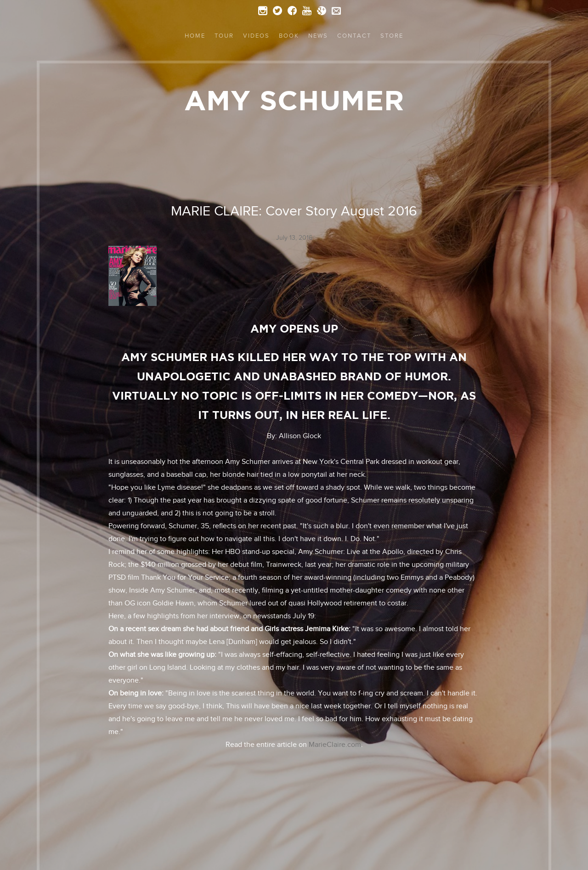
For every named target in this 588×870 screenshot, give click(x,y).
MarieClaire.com (335, 745)
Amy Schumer (294, 100)
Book (289, 36)
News (318, 36)
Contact (354, 36)
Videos (256, 36)
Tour (224, 36)
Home (195, 36)
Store (392, 36)
